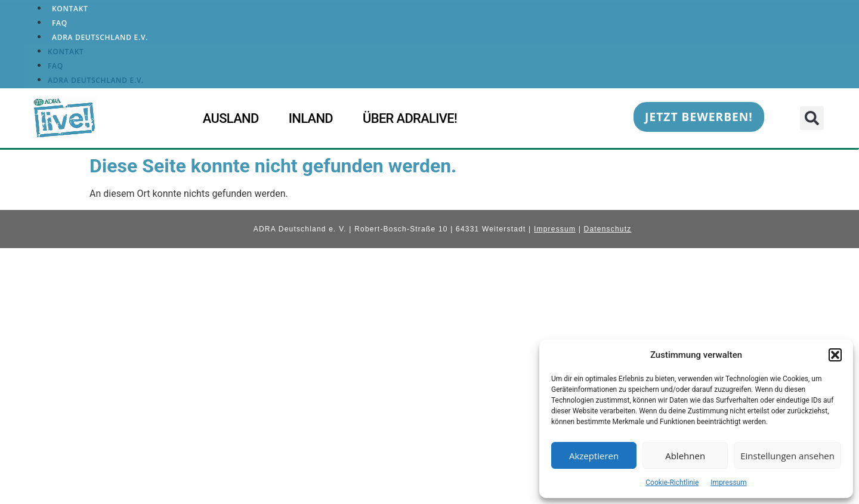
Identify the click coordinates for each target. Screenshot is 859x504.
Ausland (231, 118)
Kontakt (70, 9)
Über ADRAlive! (410, 118)
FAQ (60, 23)
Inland (311, 118)
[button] (835, 355)
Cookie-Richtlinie (672, 483)
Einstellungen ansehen (787, 456)
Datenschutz (608, 229)
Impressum (728, 483)
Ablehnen (685, 456)
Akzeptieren (594, 456)
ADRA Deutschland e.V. (100, 37)
